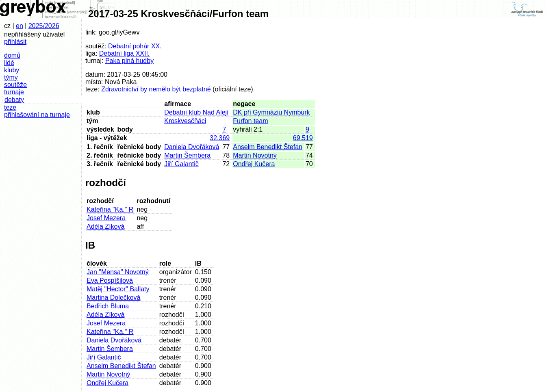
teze (10, 107)
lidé (9, 63)
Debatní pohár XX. (135, 46)
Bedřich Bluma (108, 306)
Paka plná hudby (129, 61)
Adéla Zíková (105, 226)
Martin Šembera (187, 155)
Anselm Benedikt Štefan (268, 147)
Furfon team (250, 121)
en (20, 26)
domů (12, 55)
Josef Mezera (106, 218)
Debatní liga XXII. (125, 53)
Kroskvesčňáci (185, 121)
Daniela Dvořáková (192, 147)
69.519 (303, 138)
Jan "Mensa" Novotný (118, 272)
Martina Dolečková (114, 298)
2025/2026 (44, 26)
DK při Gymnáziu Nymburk (271, 112)
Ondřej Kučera (254, 164)
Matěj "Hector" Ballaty (118, 289)
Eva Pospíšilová (110, 280)
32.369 (220, 138)
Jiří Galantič (181, 164)
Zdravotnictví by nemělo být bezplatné (156, 89)
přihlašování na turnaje (37, 115)
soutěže (15, 85)
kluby (12, 70)
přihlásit (15, 42)
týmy (11, 77)
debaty (14, 100)
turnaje (14, 92)
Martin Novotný (255, 155)
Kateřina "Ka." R (110, 209)
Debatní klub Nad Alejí (196, 112)
